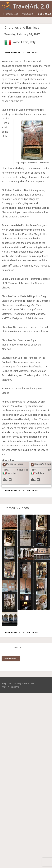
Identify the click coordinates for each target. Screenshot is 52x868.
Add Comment (11, 659)
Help (4, 683)
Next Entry (32, 53)
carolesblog (12, 14)
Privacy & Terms (22, 683)
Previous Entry (12, 53)
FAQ (10, 683)
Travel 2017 (28, 14)
